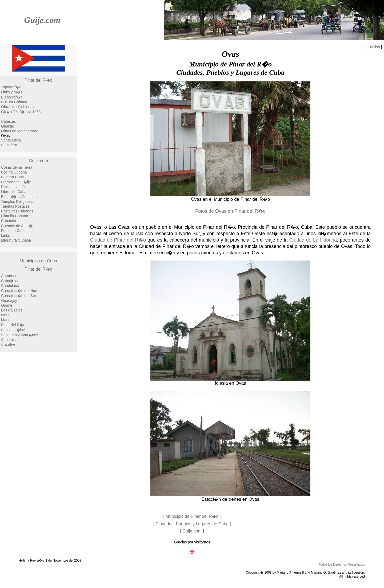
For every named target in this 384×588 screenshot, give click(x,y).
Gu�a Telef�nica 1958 (21, 112)
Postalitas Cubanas (17, 211)
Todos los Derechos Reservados (342, 565)
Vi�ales (8, 345)
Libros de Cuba (14, 192)
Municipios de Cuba (39, 261)
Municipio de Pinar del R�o (192, 516)
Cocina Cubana (14, 172)
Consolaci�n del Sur (19, 296)
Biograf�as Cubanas (19, 197)
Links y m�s (12, 92)
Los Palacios (12, 310)
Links (5, 235)
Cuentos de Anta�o (18, 226)
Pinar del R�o (38, 80)
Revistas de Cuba (16, 187)
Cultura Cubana (14, 102)
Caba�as (9, 281)
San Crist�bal (13, 330)
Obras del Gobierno (17, 107)
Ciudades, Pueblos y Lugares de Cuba (192, 524)
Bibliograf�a (12, 97)
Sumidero (9, 145)
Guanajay (9, 301)
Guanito (8, 126)
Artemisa (8, 276)
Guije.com (42, 20)
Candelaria (10, 286)
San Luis (8, 340)
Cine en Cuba (13, 177)
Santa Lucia (11, 140)
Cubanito (9, 221)
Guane (7, 305)
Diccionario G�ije (16, 182)
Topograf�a (11, 87)
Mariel (6, 320)
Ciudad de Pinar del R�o (118, 240)
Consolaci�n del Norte (20, 291)
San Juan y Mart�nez (20, 335)
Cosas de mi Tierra (17, 167)
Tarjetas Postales (15, 206)
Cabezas (8, 121)
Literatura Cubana (16, 240)
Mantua (7, 315)
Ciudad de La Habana (313, 240)
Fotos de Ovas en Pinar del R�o (230, 211)
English (374, 47)
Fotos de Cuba (13, 231)
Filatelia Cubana (15, 216)
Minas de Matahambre (20, 131)
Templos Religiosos (17, 202)
